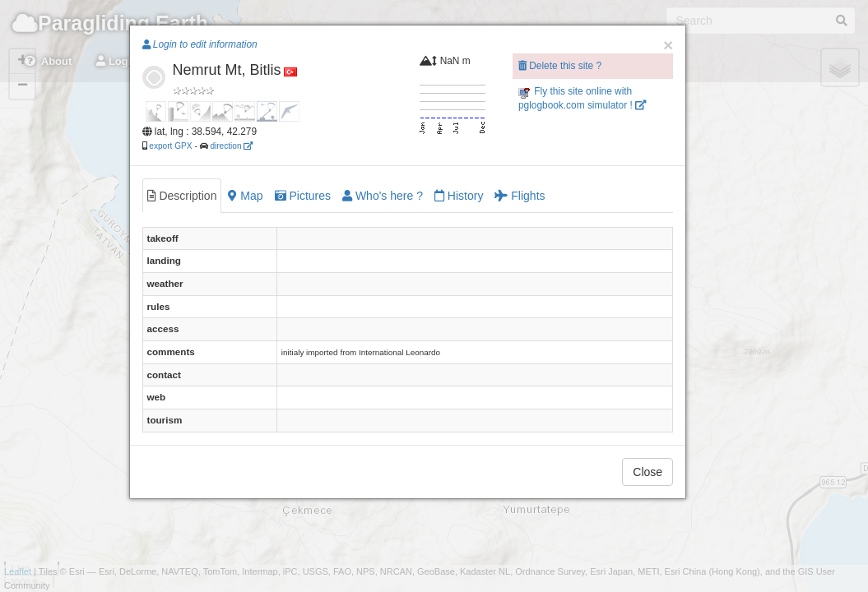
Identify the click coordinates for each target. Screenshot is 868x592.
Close (648, 472)
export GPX (170, 146)
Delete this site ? (560, 66)
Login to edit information (200, 44)
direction (231, 146)
